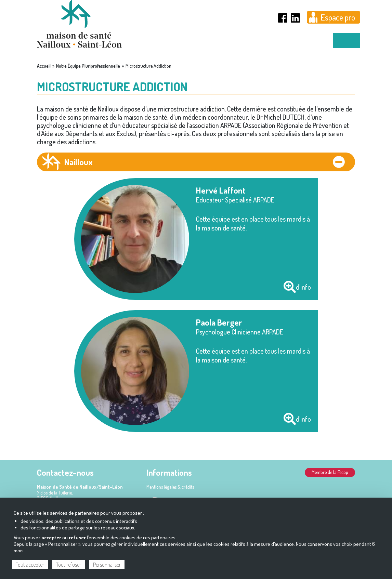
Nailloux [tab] (79, 162)
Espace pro (338, 17)
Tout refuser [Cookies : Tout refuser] (69, 565)
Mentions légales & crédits (170, 487)
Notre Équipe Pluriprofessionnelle (88, 66)
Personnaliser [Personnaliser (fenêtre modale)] (107, 565)
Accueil (44, 66)
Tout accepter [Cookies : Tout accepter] (30, 565)
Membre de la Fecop (330, 472)
